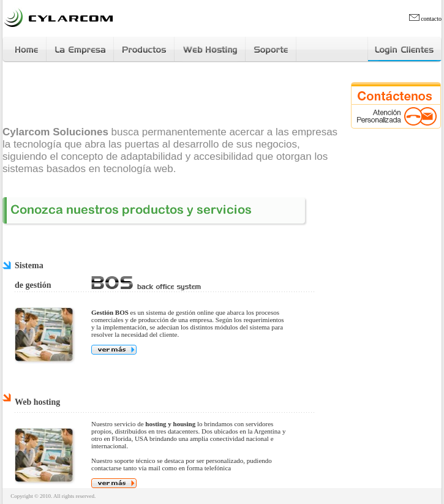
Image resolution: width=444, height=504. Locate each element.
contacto (425, 19)
